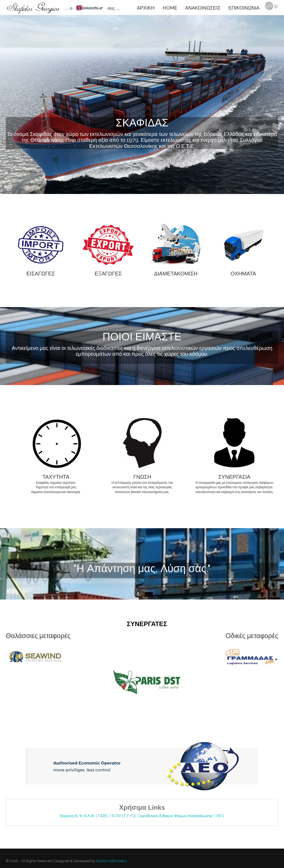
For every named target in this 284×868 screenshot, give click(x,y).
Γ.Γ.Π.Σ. (131, 816)
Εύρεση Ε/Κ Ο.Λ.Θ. (78, 816)
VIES (220, 816)
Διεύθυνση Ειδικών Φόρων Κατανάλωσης (177, 816)
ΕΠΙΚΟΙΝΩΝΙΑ (244, 8)
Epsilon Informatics (111, 861)
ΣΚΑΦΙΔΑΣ (142, 123)
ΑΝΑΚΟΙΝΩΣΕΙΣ (203, 8)
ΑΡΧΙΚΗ (146, 8)
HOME (170, 8)
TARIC (103, 816)
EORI (117, 816)
